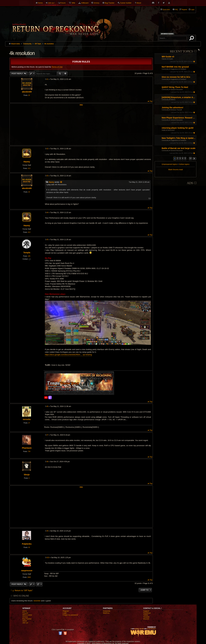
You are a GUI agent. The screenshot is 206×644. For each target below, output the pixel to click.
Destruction (171, 130)
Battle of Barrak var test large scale (179, 148)
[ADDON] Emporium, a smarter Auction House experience (179, 97)
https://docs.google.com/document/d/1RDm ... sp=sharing (68, 355)
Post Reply (18, 74)
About (139, 3)
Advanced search (168, 34)
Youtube (146, 617)
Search (192, 39)
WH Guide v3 (168, 57)
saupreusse (27, 571)
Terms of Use (57, 67)
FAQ (176, 9)
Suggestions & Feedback (178, 69)
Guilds (164, 130)
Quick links (166, 9)
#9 (47, 531)
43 (29, 547)
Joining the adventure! (172, 108)
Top (151, 101)
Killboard (85, 3)
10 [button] (190, 159)
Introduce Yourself (176, 110)
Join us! (25, 623)
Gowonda (107, 611)
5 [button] (185, 159)
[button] (194, 159)
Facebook (147, 613)
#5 (47, 240)
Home (40, 3)
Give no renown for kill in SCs (176, 77)
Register (66, 611)
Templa (27, 253)
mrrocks (27, 419)
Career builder (126, 3)
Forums (25, 613)
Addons (173, 100)
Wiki (73, 3)
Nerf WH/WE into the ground (175, 67)
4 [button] (183, 159)
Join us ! (51, 3)
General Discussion (177, 89)
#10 (48, 558)
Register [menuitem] (184, 9)
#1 (47, 79)
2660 (29, 577)
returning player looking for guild (177, 128)
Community (165, 69)
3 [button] (180, 159)
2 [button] (178, 159)
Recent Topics (181, 51)
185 (29, 256)
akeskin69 (27, 92)
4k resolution (49, 44)
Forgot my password (70, 615)
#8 (47, 462)
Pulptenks (27, 544)
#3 (47, 176)
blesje (27, 475)
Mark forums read (176, 170)
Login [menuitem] (193, 9)
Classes (164, 59)
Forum (63, 3)
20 (29, 95)
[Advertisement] (81, 125)
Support (146, 611)
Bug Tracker (110, 3)
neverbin (37, 601)
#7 (47, 435)
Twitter (146, 615)
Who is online (21, 596)
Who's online (27, 615)
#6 (47, 406)
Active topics (184, 164)
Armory (96, 3)
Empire (171, 59)
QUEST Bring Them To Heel (175, 87)
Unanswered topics (169, 164)
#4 (47, 213)
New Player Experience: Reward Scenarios (179, 118)
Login (65, 613)
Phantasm (27, 448)
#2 (47, 149)
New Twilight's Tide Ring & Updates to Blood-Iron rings (179, 138)
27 (29, 423)
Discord (146, 619)
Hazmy (27, 162)
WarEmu (106, 613)
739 (29, 451)
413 (29, 168)
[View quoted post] (61, 182)
